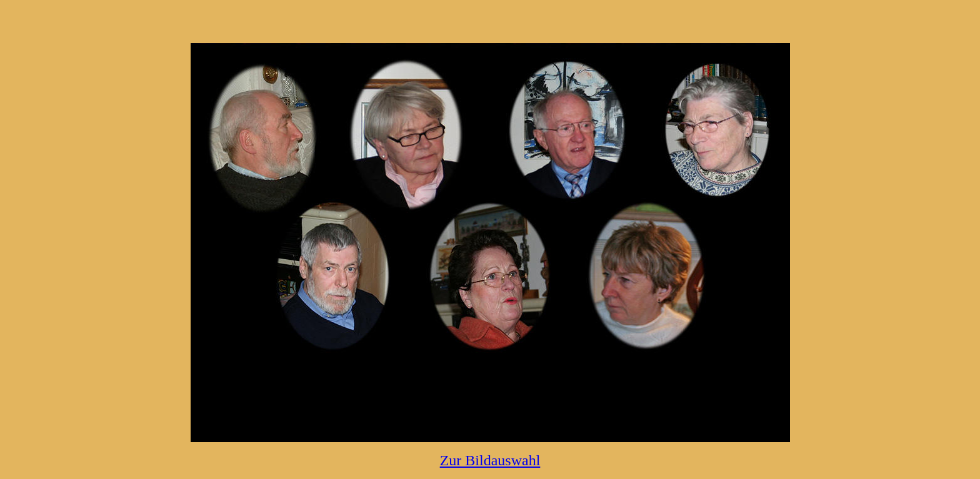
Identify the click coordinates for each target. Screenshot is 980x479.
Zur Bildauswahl (490, 460)
